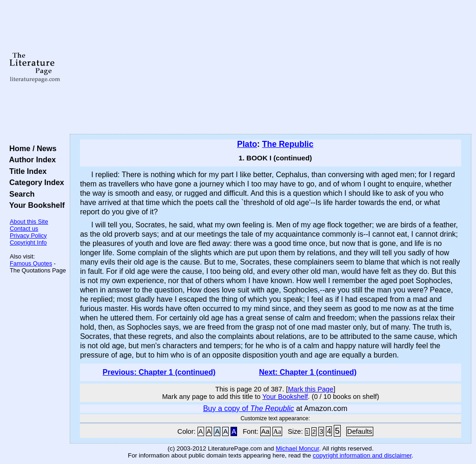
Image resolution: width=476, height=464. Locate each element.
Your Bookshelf (35, 205)
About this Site (29, 222)
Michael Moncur (297, 448)
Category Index (35, 182)
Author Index (30, 159)
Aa (265, 431)
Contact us (24, 229)
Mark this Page (311, 389)
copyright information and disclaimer (362, 455)
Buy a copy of (249, 408)
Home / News (31, 148)
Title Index (26, 171)
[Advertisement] (271, 67)
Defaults (360, 431)
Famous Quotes (31, 263)
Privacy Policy (28, 235)
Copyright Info (28, 242)
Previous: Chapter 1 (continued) (159, 372)
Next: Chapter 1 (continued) (308, 372)
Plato (247, 144)
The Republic (288, 144)
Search (20, 194)
